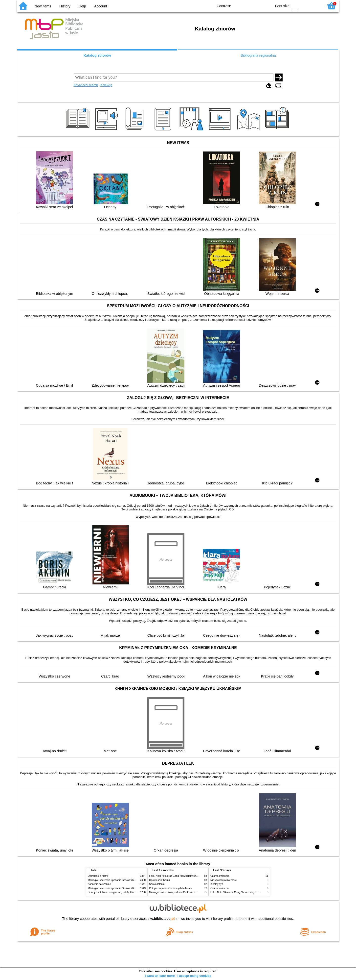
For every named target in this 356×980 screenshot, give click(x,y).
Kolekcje (106, 85)
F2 (315, 6)
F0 (295, 6)
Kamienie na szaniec (99, 884)
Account (101, 6)
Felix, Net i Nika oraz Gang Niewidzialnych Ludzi (176, 876)
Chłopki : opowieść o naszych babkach (170, 888)
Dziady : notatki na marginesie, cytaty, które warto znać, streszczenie (126, 892)
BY (267, 6)
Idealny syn (217, 884)
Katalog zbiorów (97, 55)
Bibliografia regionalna (258, 55)
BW (247, 6)
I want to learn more (160, 976)
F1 (303, 6)
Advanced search (86, 85)
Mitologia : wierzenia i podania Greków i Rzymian (115, 880)
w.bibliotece (163, 919)
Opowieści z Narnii (98, 876)
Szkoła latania (157, 884)
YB (257, 6)
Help (82, 6)
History (65, 6)
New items (43, 6)
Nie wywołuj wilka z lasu (224, 880)
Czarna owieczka (220, 876)
